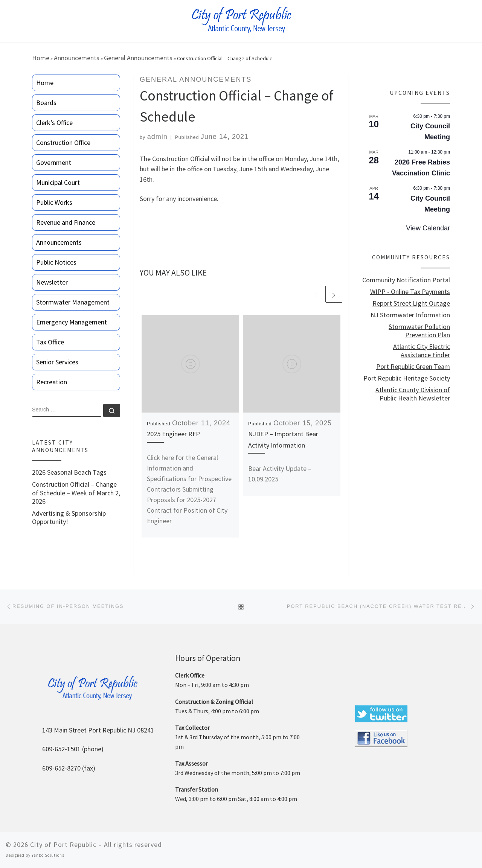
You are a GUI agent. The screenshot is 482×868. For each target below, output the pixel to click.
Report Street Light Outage (411, 303)
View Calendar (428, 228)
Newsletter (52, 282)
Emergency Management (72, 322)
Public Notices (56, 262)
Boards (46, 103)
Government (54, 162)
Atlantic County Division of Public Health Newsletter (413, 394)
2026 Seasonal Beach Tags (69, 472)
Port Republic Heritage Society (407, 378)
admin (157, 137)
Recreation (52, 382)
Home (41, 58)
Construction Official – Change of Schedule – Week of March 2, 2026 (76, 493)
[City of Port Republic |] (241, 20)
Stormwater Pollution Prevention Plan (419, 331)
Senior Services (57, 362)
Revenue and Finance (66, 222)
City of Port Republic (63, 844)
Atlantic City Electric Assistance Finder (422, 351)
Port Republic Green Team (413, 367)
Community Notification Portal (406, 280)
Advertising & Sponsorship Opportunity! (69, 518)
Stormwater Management (73, 302)
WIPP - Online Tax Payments (410, 292)
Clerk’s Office (54, 123)
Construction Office (63, 142)
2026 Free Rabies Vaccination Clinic (421, 168)
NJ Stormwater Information (410, 315)
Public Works (54, 202)
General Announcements (138, 58)
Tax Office (50, 342)
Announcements (77, 58)
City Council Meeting (430, 132)
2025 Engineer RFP (173, 434)
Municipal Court (58, 182)
